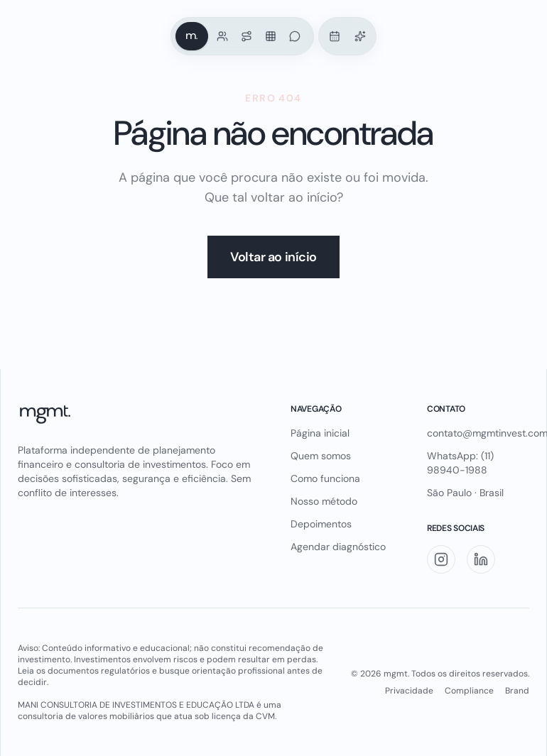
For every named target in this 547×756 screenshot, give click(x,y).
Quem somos (321, 456)
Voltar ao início (273, 257)
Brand (517, 691)
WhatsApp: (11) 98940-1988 (460, 463)
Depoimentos (321, 524)
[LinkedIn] (481, 559)
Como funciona (325, 478)
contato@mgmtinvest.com (478, 433)
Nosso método (324, 501)
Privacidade (409, 691)
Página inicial (320, 433)
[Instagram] (441, 559)
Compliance (469, 691)
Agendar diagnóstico (338, 547)
